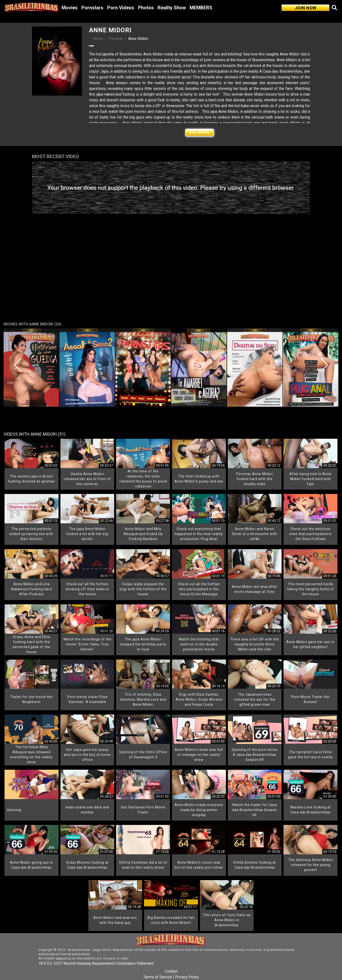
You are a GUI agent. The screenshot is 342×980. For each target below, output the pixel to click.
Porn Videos (121, 8)
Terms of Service (158, 977)
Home (98, 39)
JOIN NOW (306, 8)
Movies (70, 8)
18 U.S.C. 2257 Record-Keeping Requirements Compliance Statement (96, 963)
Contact (171, 971)
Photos (146, 8)
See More (200, 133)
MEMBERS (201, 8)
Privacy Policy (187, 977)
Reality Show (172, 8)
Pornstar (116, 39)
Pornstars (92, 8)
